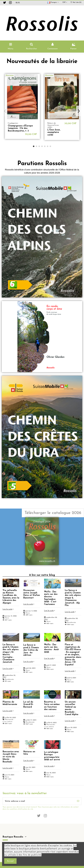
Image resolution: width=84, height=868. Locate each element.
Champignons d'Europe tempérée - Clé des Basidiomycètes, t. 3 (20, 128)
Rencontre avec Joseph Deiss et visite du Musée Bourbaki (11, 757)
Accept (10, 861)
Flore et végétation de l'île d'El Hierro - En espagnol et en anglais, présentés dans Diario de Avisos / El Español (73, 655)
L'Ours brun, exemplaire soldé (54, 132)
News (7, 618)
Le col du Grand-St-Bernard (28, 705)
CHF (65, 2)
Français (53, 2)
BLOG (18, 3)
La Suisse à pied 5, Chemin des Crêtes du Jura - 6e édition (31, 650)
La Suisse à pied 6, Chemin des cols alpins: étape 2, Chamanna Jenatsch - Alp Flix (73, 598)
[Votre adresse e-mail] (39, 801)
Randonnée (72, 622)
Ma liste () (76, 2)
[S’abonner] (78, 801)
